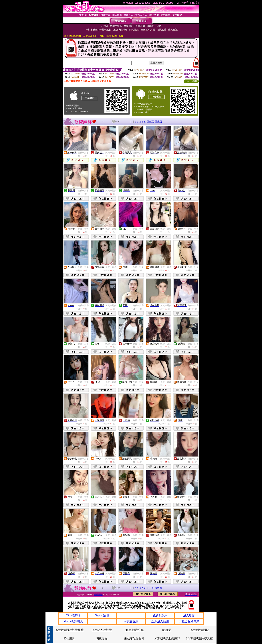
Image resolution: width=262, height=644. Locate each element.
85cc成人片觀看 (102, 630)
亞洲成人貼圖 (160, 621)
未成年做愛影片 (134, 638)
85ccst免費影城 (199, 630)
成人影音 (189, 615)
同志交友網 (131, 621)
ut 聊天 (167, 630)
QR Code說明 (191, 81)
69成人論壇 (102, 615)
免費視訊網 (160, 615)
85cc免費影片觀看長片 (69, 630)
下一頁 (150, 122)
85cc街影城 (73, 615)
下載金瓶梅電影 (189, 621)
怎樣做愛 (102, 638)
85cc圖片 (69, 638)
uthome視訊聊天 (73, 621)
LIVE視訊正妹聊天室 (199, 638)
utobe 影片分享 (134, 630)
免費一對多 (83, 153)
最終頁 (158, 122)
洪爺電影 (98, 594)
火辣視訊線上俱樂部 (167, 638)
